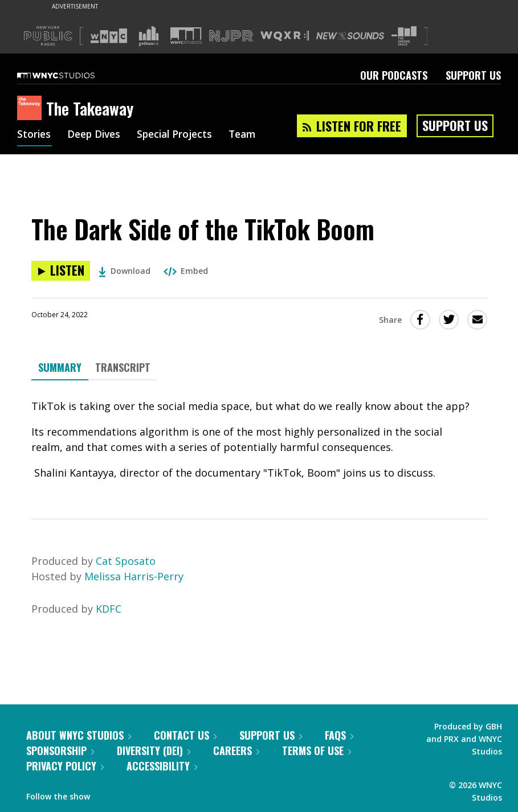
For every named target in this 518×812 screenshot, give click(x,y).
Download (125, 271)
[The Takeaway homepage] (32, 109)
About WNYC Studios (79, 735)
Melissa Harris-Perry (134, 576)
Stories (34, 136)
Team (252, 136)
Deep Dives (97, 136)
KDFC (109, 609)
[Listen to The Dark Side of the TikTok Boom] (61, 271)
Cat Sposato (126, 561)
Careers (236, 751)
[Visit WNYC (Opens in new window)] (109, 36)
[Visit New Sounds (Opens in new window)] (350, 36)
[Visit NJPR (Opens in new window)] (231, 36)
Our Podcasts (394, 75)
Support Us (473, 75)
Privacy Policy (65, 766)
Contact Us (185, 735)
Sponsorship (60, 751)
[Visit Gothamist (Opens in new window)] (149, 36)
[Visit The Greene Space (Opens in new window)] (404, 36)
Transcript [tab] (123, 367)
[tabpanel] (259, 440)
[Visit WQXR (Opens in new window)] (285, 36)
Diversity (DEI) (154, 751)
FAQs (339, 735)
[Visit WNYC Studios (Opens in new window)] (186, 36)
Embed (186, 271)
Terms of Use (317, 751)
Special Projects (181, 136)
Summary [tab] (60, 367)
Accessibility (162, 766)
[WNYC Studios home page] (70, 75)
